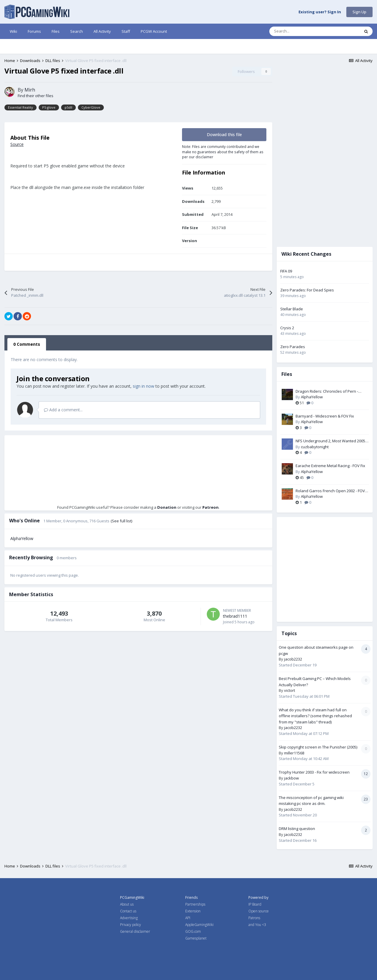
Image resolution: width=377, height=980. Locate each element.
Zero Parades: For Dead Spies (307, 290)
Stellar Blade (292, 309)
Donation (167, 507)
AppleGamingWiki (199, 925)
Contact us (128, 911)
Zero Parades (293, 347)
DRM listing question (297, 829)
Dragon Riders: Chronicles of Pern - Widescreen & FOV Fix (327, 392)
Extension (193, 911)
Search (77, 31)
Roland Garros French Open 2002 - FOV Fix (330, 491)
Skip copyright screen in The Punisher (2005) (318, 747)
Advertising (129, 918)
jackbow (291, 778)
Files (56, 31)
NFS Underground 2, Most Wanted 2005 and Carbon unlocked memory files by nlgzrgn (330, 441)
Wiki (13, 31)
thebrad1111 (235, 616)
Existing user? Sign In (320, 12)
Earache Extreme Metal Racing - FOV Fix (330, 466)
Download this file (224, 134)
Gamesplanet (196, 938)
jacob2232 (293, 659)
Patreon (210, 507)
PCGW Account (154, 31)
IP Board (255, 904)
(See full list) (121, 521)
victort (290, 690)
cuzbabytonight (315, 447)
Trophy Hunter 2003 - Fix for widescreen (314, 772)
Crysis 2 (287, 328)
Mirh (30, 90)
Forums (34, 31)
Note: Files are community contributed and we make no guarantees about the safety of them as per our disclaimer (223, 152)
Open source (259, 911)
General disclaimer (135, 931)
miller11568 (294, 753)
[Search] (302, 31)
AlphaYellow (22, 538)
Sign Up (359, 12)
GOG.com (193, 931)
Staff (126, 31)
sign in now (144, 386)
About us (127, 904)
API (188, 918)
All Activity (102, 31)
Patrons (254, 918)
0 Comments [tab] (27, 344)
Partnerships (195, 904)
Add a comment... (63, 410)
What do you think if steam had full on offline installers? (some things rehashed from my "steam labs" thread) (315, 716)
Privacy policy (131, 925)
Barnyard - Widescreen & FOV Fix (325, 416)
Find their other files (36, 96)
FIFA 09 (286, 271)
